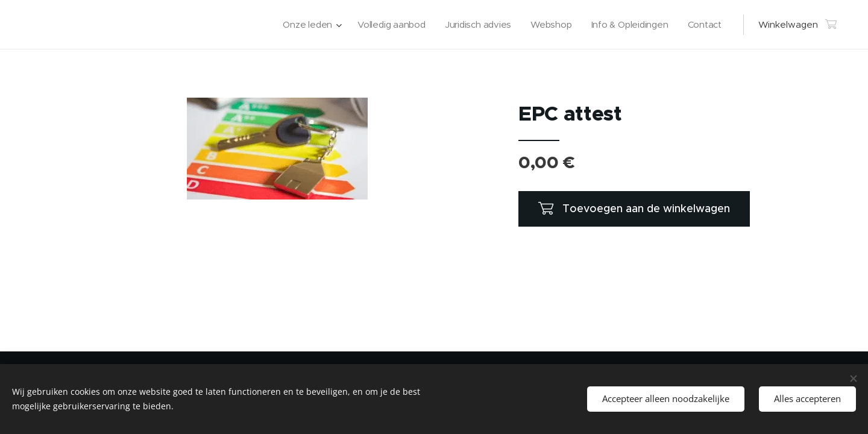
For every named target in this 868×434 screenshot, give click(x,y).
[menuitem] (305, 25)
